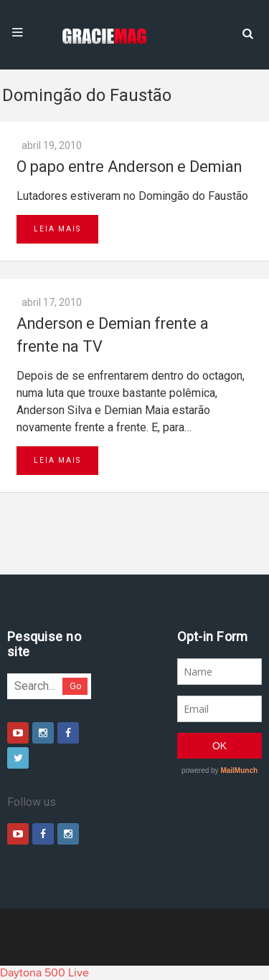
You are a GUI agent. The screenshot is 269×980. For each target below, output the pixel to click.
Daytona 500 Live (44, 973)
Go (76, 686)
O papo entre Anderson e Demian (129, 167)
